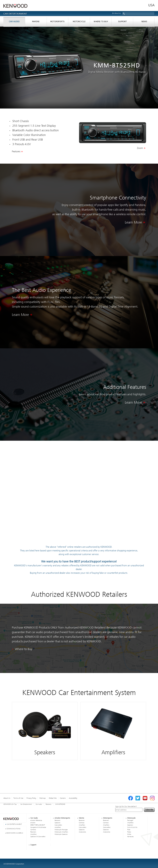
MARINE (36, 22)
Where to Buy (24, 649)
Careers (63, 798)
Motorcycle (131, 818)
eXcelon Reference (36, 820)
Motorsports (108, 818)
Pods (129, 830)
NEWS (144, 22)
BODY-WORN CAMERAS (15, 833)
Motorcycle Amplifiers (61, 832)
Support (33, 845)
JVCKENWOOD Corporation (14, 864)
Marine (81, 818)
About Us (117, 13)
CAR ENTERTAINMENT (14, 824)
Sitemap (42, 798)
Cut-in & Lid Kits (132, 827)
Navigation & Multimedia (38, 827)
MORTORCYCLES (79, 22)
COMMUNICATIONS (13, 829)
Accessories (82, 832)
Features (16, 151)
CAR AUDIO (14, 22)
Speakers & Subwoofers (38, 837)
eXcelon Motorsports (62, 818)
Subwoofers (58, 825)
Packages (130, 820)
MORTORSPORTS (57, 22)
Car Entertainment (26, 804)
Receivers (49, 804)
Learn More (133, 222)
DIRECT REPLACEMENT (38, 825)
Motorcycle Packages (61, 830)
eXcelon (33, 823)
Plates (129, 832)
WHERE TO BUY (101, 22)
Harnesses (130, 837)
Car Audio (39, 804)
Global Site (53, 798)
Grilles (129, 834)
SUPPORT (122, 22)
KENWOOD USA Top (10, 804)
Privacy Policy (31, 798)
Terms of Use (18, 798)
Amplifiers (33, 834)
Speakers (57, 823)
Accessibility (73, 798)
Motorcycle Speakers (61, 834)
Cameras (33, 830)
